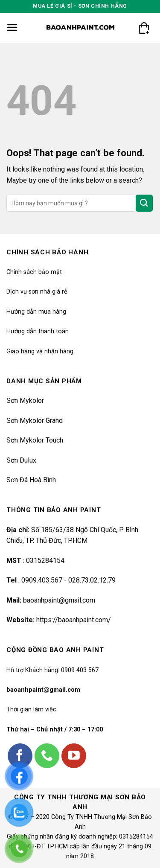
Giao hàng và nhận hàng (40, 351)
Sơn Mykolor (25, 401)
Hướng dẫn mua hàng (36, 312)
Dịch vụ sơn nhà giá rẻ (37, 292)
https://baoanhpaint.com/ (74, 620)
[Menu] (12, 28)
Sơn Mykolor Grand (35, 421)
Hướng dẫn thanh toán (38, 331)
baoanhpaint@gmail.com (59, 600)
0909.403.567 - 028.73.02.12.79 (68, 580)
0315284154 (44, 561)
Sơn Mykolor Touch (35, 440)
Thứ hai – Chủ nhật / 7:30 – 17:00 (55, 730)
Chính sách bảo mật (34, 272)
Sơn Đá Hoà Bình (31, 480)
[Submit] (144, 203)
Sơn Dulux (21, 460)
